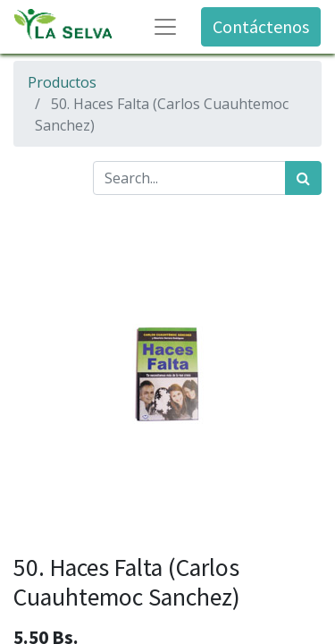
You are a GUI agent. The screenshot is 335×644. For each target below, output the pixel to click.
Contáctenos (261, 26)
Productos (62, 82)
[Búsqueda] (303, 178)
